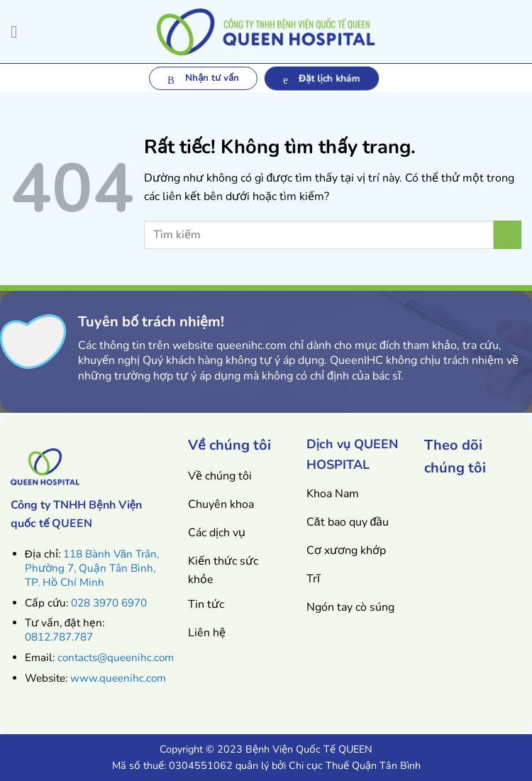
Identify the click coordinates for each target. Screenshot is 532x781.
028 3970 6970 (109, 603)
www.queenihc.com (118, 678)
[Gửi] (508, 234)
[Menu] (19, 32)
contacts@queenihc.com (116, 658)
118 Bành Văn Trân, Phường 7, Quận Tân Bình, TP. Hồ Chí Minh (92, 568)
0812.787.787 (59, 637)
